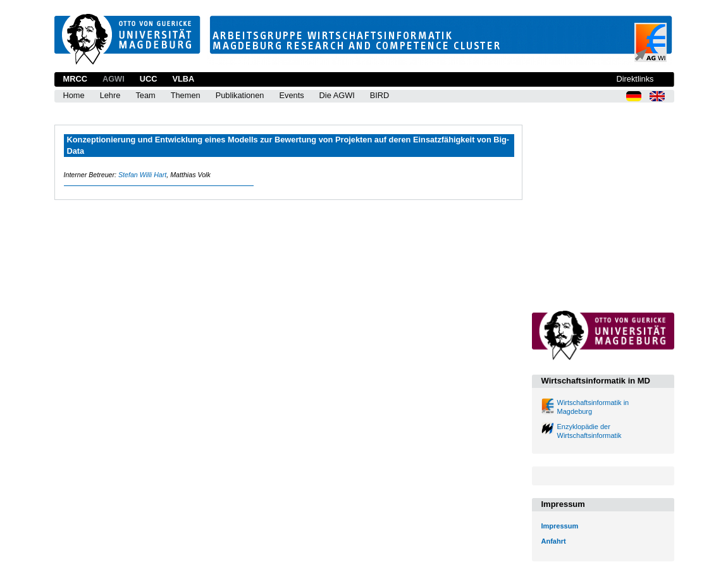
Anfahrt (554, 541)
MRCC (75, 79)
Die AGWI (337, 95)
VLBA (183, 79)
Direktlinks (635, 79)
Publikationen (240, 95)
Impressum (560, 526)
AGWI (114, 79)
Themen (186, 95)
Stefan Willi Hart (142, 175)
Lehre (110, 95)
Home (74, 95)
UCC (149, 79)
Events (291, 95)
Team (145, 95)
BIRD (380, 95)
